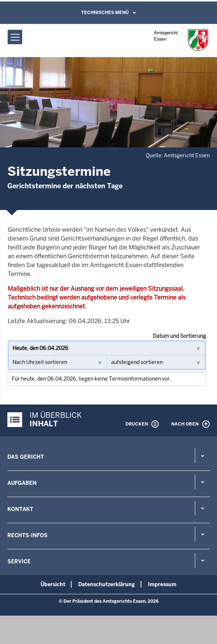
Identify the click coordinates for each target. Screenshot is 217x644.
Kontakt (20, 509)
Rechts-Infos (27, 535)
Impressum (162, 584)
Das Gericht (26, 457)
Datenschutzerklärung (107, 584)
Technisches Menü (105, 13)
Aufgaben (22, 483)
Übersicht (53, 584)
